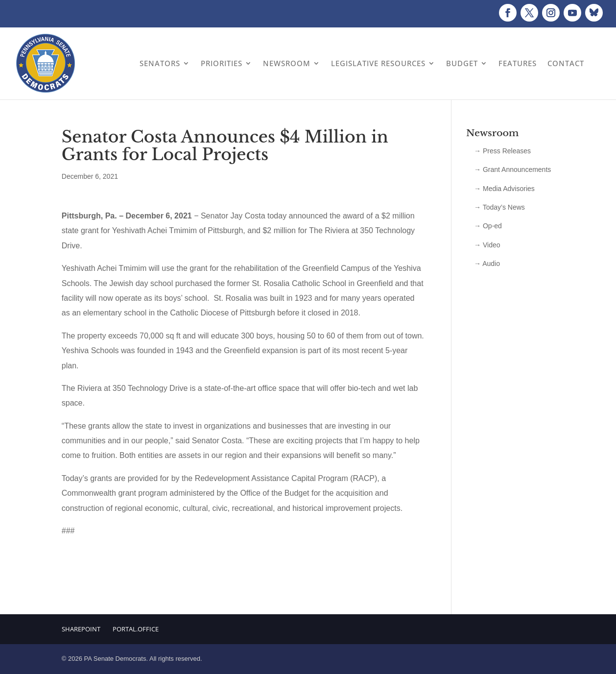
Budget (462, 63)
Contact (566, 63)
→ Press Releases (502, 151)
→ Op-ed (488, 226)
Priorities (222, 63)
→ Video (487, 245)
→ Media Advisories (504, 189)
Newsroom (287, 63)
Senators (160, 63)
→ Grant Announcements (512, 169)
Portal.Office (136, 629)
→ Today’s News (499, 207)
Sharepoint (81, 629)
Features (518, 63)
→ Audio (487, 264)
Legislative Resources (378, 63)
